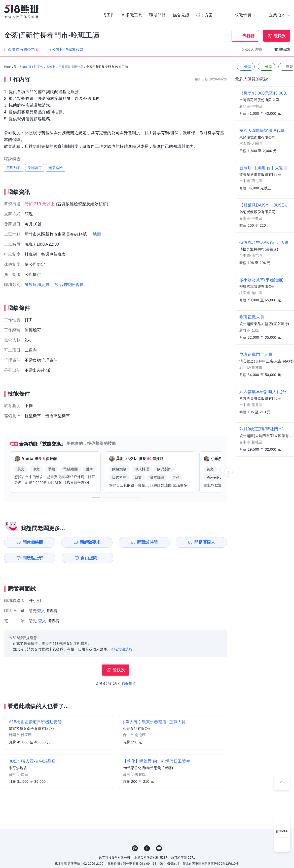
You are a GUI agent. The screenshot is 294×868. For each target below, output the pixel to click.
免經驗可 (35, 168)
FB (147, 848)
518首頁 (25, 67)
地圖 (97, 234)
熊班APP (282, 831)
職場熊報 (158, 15)
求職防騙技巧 (121, 649)
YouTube (159, 848)
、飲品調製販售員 (67, 285)
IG (135, 848)
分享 (245, 67)
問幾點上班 (33, 558)
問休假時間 (33, 542)
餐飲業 (51, 67)
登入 (41, 611)
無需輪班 (56, 168)
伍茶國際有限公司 (71, 67)
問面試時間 (148, 542)
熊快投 (280, 36)
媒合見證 (181, 15)
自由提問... (91, 558)
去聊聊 (249, 36)
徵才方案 (205, 15)
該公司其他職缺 (66, 49)
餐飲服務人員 (37, 285)
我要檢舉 (129, 683)
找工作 (108, 15)
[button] (96, 498)
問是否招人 (205, 542)
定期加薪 (14, 168)
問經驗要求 (90, 542)
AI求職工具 (132, 15)
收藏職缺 (282, 49)
